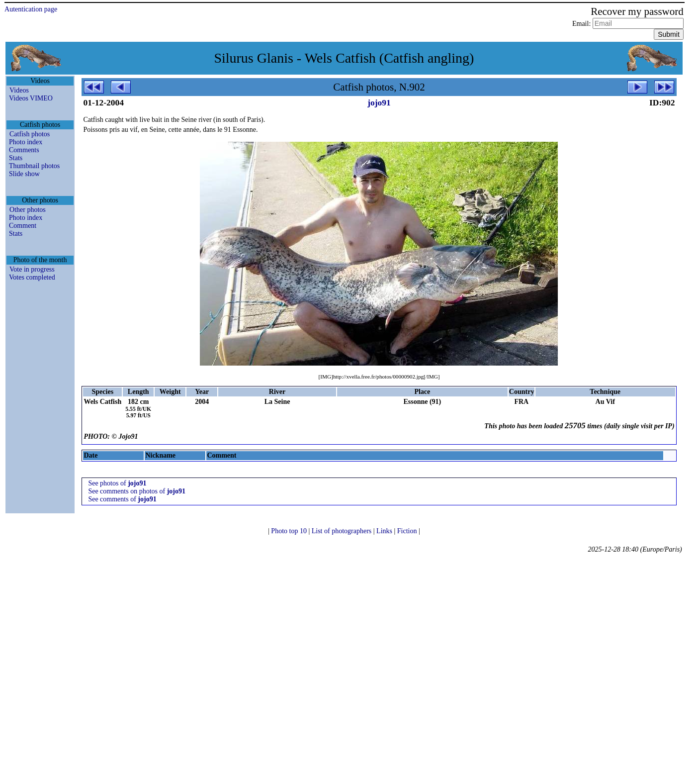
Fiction (408, 531)
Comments (24, 150)
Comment (23, 226)
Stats (16, 158)
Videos (19, 90)
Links (385, 531)
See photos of (117, 483)
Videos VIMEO (31, 98)
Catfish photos (30, 134)
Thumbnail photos (34, 166)
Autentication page (31, 9)
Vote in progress (32, 269)
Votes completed (32, 277)
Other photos (28, 210)
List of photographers (343, 531)
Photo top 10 (290, 531)
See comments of (122, 499)
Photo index (26, 142)
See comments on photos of (137, 491)
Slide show (24, 174)
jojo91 (379, 102)
